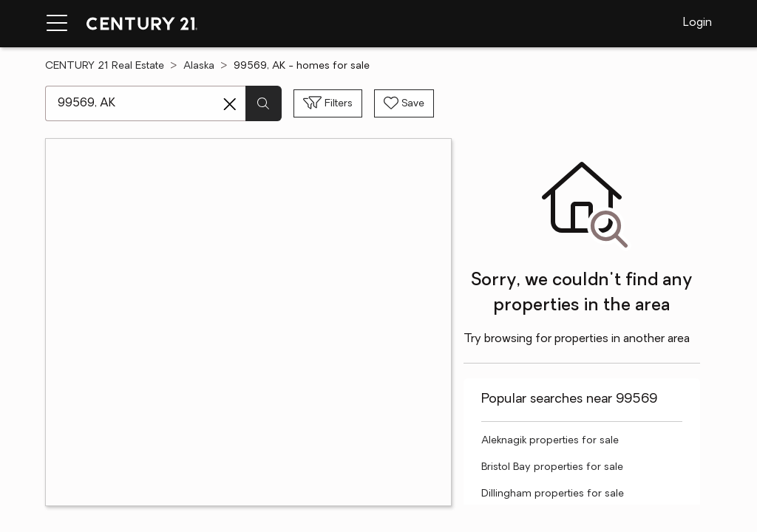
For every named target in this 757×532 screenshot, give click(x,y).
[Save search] (404, 103)
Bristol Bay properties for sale (552, 467)
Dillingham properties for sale (553, 494)
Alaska (199, 66)
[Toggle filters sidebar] (328, 103)
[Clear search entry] (230, 104)
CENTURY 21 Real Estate (105, 66)
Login (697, 23)
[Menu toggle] (57, 24)
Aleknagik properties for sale (550, 441)
